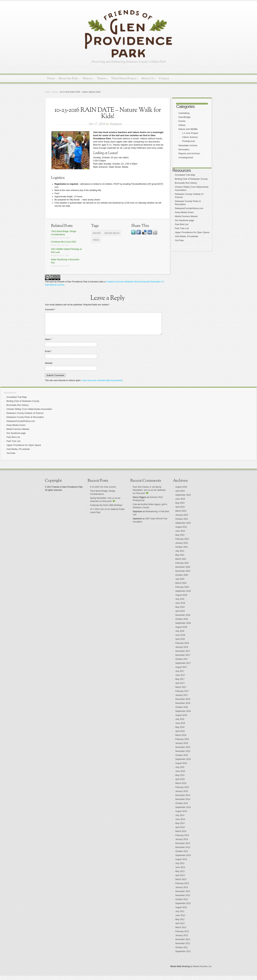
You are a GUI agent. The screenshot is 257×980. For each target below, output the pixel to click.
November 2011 (183, 948)
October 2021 (182, 551)
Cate (135, 509)
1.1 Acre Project (190, 133)
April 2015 (180, 783)
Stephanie (116, 124)
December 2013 (183, 848)
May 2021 (180, 559)
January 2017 (182, 699)
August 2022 (181, 531)
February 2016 (182, 743)
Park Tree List (182, 228)
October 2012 (182, 904)
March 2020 (181, 587)
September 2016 (183, 715)
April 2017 (180, 687)
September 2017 (183, 667)
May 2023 (180, 507)
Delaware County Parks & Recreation (25, 421)
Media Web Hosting (180, 971)
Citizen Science (190, 137)
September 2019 (183, 595)
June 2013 (180, 872)
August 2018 (181, 631)
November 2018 (183, 619)
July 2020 (180, 583)
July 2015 (180, 771)
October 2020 (182, 579)
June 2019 (180, 607)
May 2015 (180, 779)
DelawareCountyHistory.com (189, 208)
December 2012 (183, 896)
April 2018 (180, 643)
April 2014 (180, 831)
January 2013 (182, 892)
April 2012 (180, 928)
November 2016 (183, 707)
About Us (148, 78)
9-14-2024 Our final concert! (103, 491)
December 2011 (183, 944)
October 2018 (182, 623)
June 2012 (180, 920)
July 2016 (180, 723)
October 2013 (182, 856)
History (88, 78)
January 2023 (182, 519)
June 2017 (180, 679)
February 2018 (182, 647)
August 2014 (181, 815)
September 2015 (183, 763)
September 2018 (183, 627)
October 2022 (182, 523)
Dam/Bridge (184, 117)
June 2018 (180, 639)
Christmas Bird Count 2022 (64, 242)
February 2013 (182, 888)
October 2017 (182, 663)
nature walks (112, 233)
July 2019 (180, 603)
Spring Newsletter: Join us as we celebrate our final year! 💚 (149, 494)
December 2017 (183, 655)
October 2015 (182, 759)
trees (96, 240)
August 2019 (181, 599)
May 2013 (180, 876)
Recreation (184, 149)
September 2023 (183, 499)
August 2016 (181, 719)
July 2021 (180, 555)
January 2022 (182, 547)
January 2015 (182, 795)
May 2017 (180, 683)
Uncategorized (186, 157)
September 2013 (183, 860)
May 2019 (180, 611)
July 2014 (180, 819)
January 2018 (182, 651)
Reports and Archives (189, 153)
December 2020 (183, 571)
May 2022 (180, 539)
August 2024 (181, 491)
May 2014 (180, 827)
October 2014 (182, 807)
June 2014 (180, 823)
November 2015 (183, 755)
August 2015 (181, 767)
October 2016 (182, 711)
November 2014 (183, 803)
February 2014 (182, 840)
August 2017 (181, 671)
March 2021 (181, 563)
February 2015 (182, 791)
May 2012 (180, 924)
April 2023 (180, 511)
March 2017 (181, 691)
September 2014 (183, 811)
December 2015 (183, 751)
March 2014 (181, 835)
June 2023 (180, 503)
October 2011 (182, 952)
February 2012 (182, 936)
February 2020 (182, 591)
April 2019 (180, 615)
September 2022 (183, 527)
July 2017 (180, 675)
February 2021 (182, 567)
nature (97, 233)
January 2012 (182, 940)
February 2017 (182, 695)
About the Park (69, 78)
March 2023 (181, 515)
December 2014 (183, 799)
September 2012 (183, 908)
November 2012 (183, 900)
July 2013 (180, 868)
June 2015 (180, 775)
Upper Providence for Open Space (192, 232)
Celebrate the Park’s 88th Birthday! (106, 509)
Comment (50, 310)
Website (49, 367)
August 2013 (181, 864)
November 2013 (183, 852)
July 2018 (180, 635)
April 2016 (180, 735)
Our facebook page (184, 220)
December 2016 (183, 703)
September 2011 (183, 956)
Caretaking (184, 113)
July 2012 (180, 916)
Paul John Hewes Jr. (142, 491)
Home (51, 78)
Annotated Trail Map (185, 175)
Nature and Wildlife (188, 129)
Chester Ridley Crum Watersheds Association (29, 413)
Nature (102, 78)
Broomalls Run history (186, 183)
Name (48, 343)
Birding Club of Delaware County (191, 179)
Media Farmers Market (186, 216)
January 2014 (182, 844)
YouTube (179, 240)
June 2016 (180, 727)
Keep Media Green (184, 212)
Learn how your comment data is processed (102, 385)
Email (48, 356)
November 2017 (183, 659)
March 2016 (181, 739)
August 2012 (181, 912)
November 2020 (183, 575)
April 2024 (180, 495)
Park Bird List (182, 224)
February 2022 (182, 543)
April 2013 (180, 880)
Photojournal (188, 141)
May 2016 (180, 731)
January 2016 (182, 747)
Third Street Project (125, 78)
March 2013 (181, 884)
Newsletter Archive (188, 145)
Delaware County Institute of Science (25, 417)
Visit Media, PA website (186, 236)
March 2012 (181, 932)
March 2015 (181, 787)
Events (55, 92)
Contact (164, 78)
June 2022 (180, 535)
